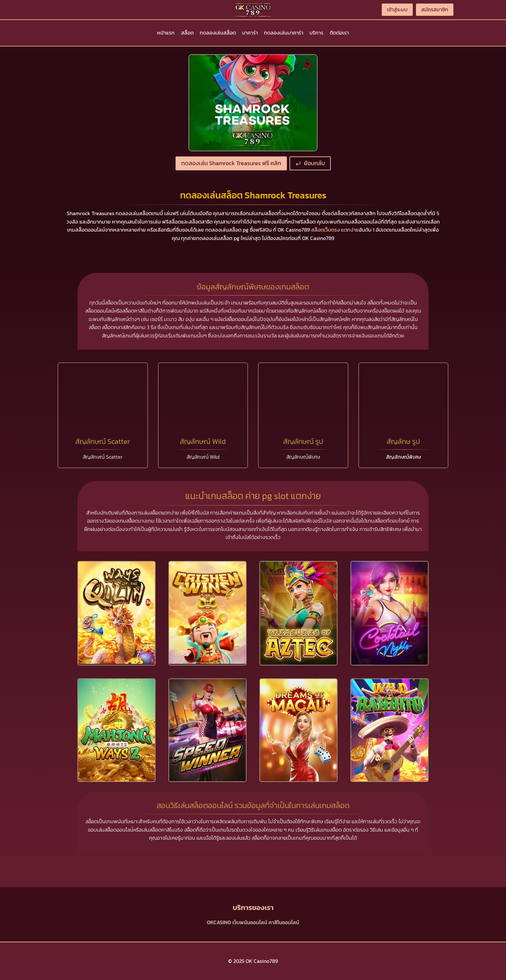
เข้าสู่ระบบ (397, 9)
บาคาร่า (250, 33)
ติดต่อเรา (339, 33)
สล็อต (187, 33)
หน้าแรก (166, 33)
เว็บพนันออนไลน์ (250, 922)
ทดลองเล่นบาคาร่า (284, 33)
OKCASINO (219, 922)
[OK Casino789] (253, 10)
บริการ (316, 33)
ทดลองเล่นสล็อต (218, 33)
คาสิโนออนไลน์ (284, 922)
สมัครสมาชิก (435, 9)
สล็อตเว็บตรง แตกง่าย (335, 230)
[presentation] (116, 613)
